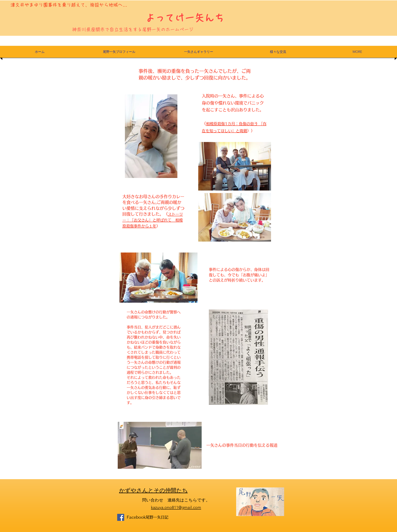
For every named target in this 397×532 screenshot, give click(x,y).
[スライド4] (163, 297)
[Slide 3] (159, 297)
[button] (199, 52)
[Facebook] (121, 517)
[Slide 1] (150, 297)
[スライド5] (167, 297)
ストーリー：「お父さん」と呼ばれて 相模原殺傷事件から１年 (153, 220)
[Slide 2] (155, 297)
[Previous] (125, 278)
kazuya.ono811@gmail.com (176, 507)
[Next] (192, 278)
